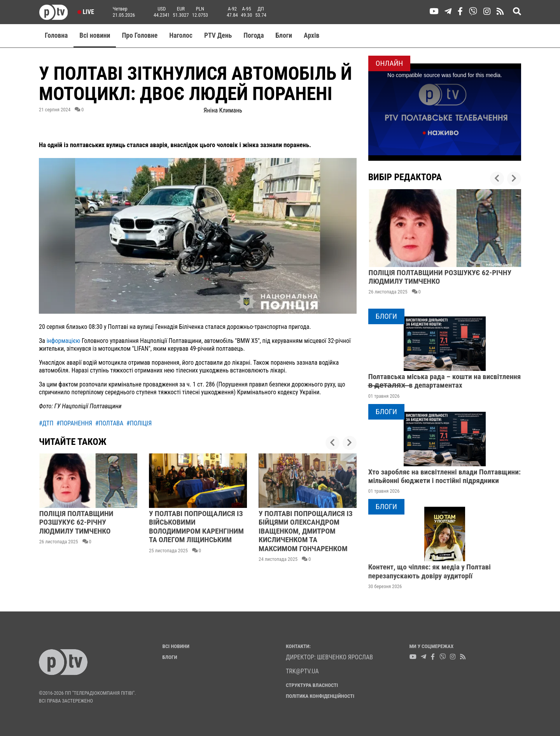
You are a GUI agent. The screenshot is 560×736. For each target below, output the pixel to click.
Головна (56, 35)
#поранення (74, 423)
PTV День (218, 35)
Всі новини (95, 35)
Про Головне (140, 35)
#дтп (46, 423)
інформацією (64, 341)
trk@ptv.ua (302, 671)
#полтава (109, 423)
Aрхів (311, 35)
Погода (254, 35)
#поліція (139, 423)
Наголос (181, 35)
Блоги (284, 35)
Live (86, 12)
